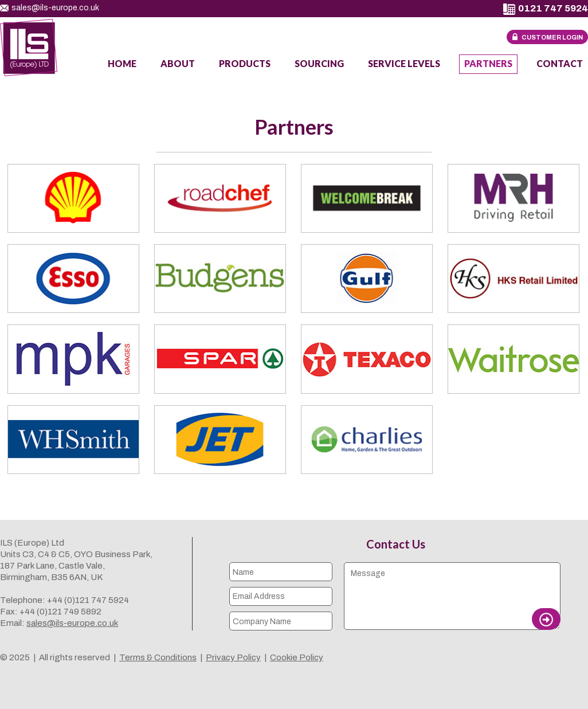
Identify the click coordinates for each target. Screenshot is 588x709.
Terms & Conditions (158, 657)
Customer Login (552, 37)
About (178, 63)
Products (245, 63)
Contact (560, 63)
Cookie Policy (297, 657)
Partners (488, 63)
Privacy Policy (233, 657)
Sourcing (319, 63)
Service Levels (404, 63)
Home (122, 63)
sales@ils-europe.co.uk (50, 8)
